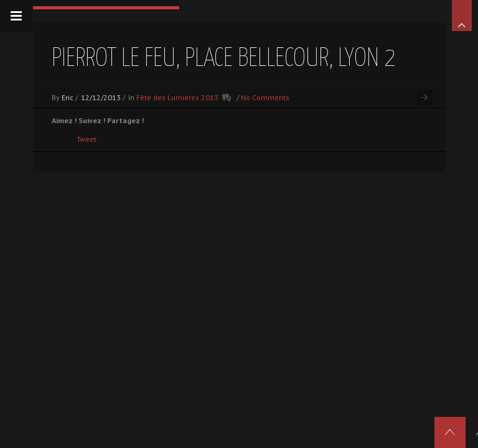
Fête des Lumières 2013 (177, 97)
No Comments (265, 97)
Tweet (87, 139)
